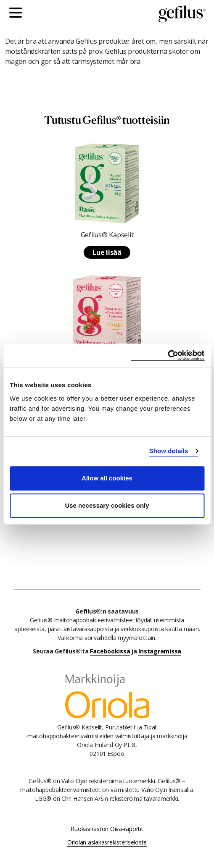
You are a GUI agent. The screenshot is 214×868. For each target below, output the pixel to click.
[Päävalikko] (18, 14)
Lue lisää (107, 252)
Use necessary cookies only (107, 505)
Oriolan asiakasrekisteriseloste (107, 842)
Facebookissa (110, 651)
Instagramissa (160, 651)
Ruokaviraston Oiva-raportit (107, 829)
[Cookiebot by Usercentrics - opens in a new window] (168, 355)
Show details (169, 451)
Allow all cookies (107, 478)
